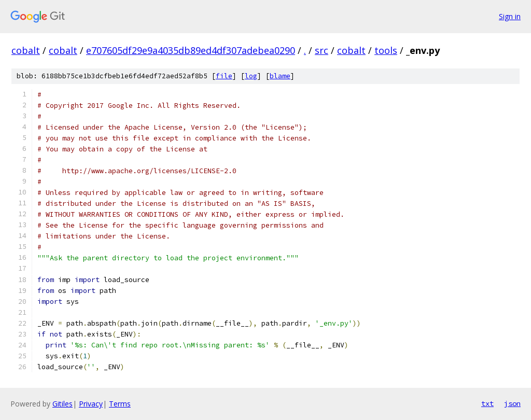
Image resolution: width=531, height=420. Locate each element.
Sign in (510, 16)
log (251, 76)
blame (280, 76)
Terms (120, 404)
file (224, 76)
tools (386, 50)
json (512, 403)
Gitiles (62, 404)
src (322, 50)
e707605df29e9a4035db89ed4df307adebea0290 (191, 50)
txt (487, 403)
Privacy (91, 404)
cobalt (26, 50)
